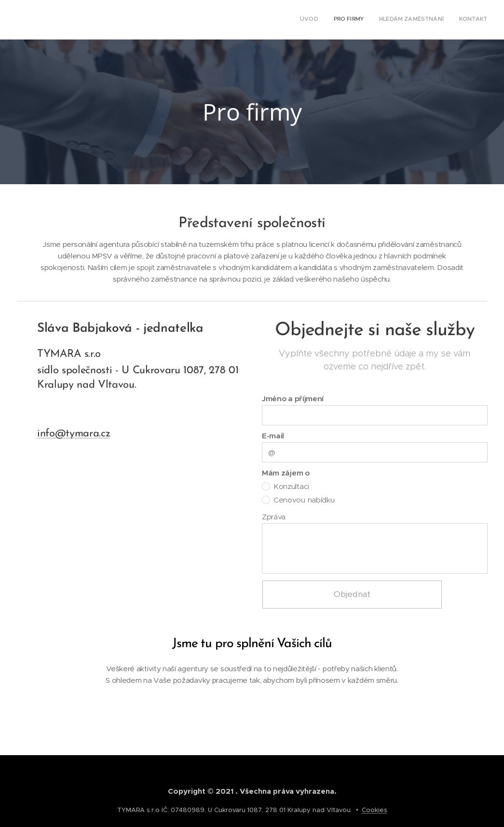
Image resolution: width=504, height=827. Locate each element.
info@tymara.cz (74, 433)
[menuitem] (443, 20)
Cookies (375, 810)
